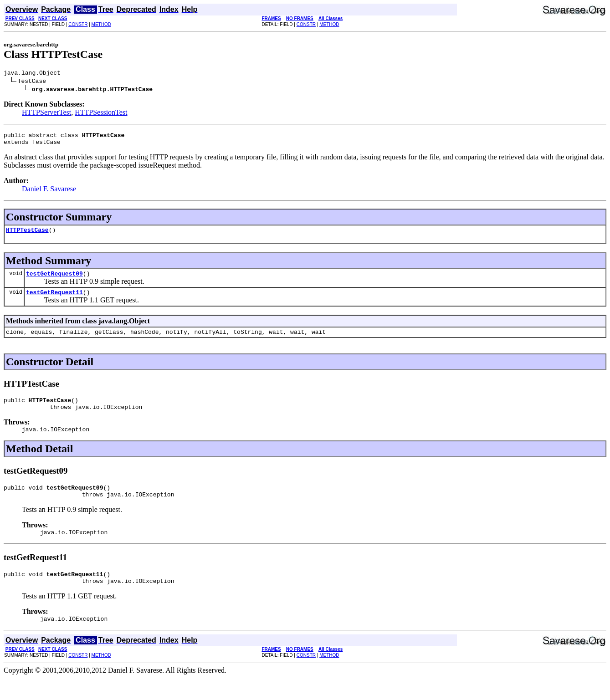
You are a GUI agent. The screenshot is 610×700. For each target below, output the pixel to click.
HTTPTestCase (27, 235)
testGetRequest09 (54, 280)
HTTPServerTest (46, 114)
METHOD (101, 24)
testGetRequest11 (54, 300)
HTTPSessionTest (101, 114)
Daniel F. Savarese (49, 193)
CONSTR (78, 24)
